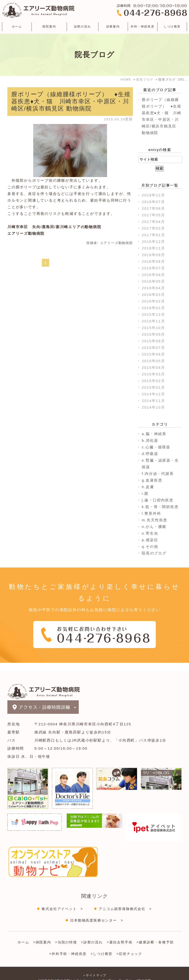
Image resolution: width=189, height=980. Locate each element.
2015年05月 (153, 361)
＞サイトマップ (95, 967)
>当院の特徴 (66, 934)
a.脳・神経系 (154, 434)
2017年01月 (153, 235)
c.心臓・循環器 (156, 447)
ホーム (17, 27)
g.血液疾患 (152, 480)
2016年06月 (153, 275)
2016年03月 (153, 295)
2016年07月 (153, 268)
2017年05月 (153, 215)
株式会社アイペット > (62, 900)
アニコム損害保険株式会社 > (125, 900)
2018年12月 (153, 195)
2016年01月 (153, 308)
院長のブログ (154, 553)
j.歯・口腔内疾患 (158, 500)
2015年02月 (153, 381)
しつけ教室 (172, 27)
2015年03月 (153, 374)
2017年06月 (153, 208)
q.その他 (150, 546)
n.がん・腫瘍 (154, 527)
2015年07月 (153, 348)
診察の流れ (83, 27)
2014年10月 (153, 407)
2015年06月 (153, 354)
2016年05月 (153, 281)
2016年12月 (153, 242)
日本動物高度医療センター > (97, 912)
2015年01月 (153, 387)
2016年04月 (153, 288)
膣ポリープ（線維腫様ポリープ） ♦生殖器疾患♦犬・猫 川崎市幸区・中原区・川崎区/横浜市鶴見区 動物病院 (71, 101)
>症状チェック (129, 945)
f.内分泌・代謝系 (158, 474)
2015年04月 (153, 367)
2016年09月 (153, 255)
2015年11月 (153, 321)
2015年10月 (153, 328)
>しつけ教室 (102, 945)
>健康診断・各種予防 (155, 934)
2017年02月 (153, 228)
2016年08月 (153, 261)
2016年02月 (153, 301)
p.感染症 (150, 540)
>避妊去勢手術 (120, 934)
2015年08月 (153, 341)
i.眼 (145, 493)
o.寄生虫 (150, 533)
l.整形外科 (151, 513)
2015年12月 (153, 314)
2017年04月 (153, 222)
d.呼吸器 (150, 454)
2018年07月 (153, 202)
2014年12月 (153, 394)
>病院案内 (42, 934)
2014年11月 (153, 401)
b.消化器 (150, 440)
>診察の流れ (92, 934)
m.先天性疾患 (155, 520)
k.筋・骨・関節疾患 (160, 507)
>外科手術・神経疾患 (68, 945)
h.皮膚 (148, 487)
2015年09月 (153, 334)
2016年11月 (153, 248)
